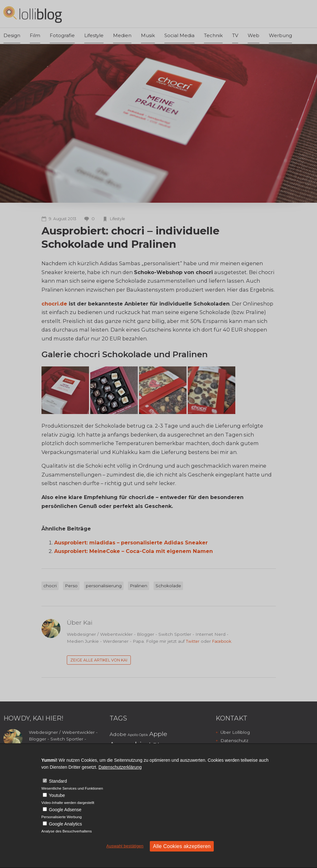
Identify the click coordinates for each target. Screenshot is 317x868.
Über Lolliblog (235, 732)
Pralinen (139, 586)
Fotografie (62, 35)
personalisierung (104, 586)
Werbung (280, 35)
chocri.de (54, 304)
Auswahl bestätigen (125, 846)
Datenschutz (234, 740)
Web (254, 35)
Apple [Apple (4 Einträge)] (158, 734)
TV (235, 35)
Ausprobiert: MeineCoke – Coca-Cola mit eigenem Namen (133, 551)
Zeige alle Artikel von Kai (99, 660)
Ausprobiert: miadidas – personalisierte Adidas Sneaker (131, 542)
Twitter (193, 641)
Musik (148, 35)
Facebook (222, 641)
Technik (213, 35)
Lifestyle (94, 35)
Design (12, 35)
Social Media (179, 35)
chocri (50, 586)
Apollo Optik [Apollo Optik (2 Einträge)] (138, 735)
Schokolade (168, 586)
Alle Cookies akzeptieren (182, 846)
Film (35, 35)
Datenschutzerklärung (120, 767)
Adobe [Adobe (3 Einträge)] (118, 734)
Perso (71, 586)
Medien (122, 35)
